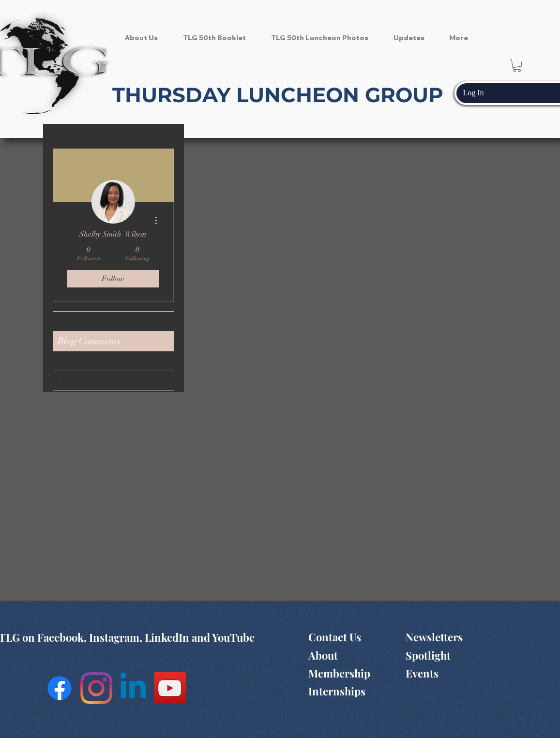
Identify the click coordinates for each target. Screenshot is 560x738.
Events (71, 381)
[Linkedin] (133, 688)
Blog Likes (79, 361)
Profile (72, 321)
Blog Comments (89, 341)
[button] (517, 66)
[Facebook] (60, 688)
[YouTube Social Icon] (170, 688)
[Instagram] (96, 688)
